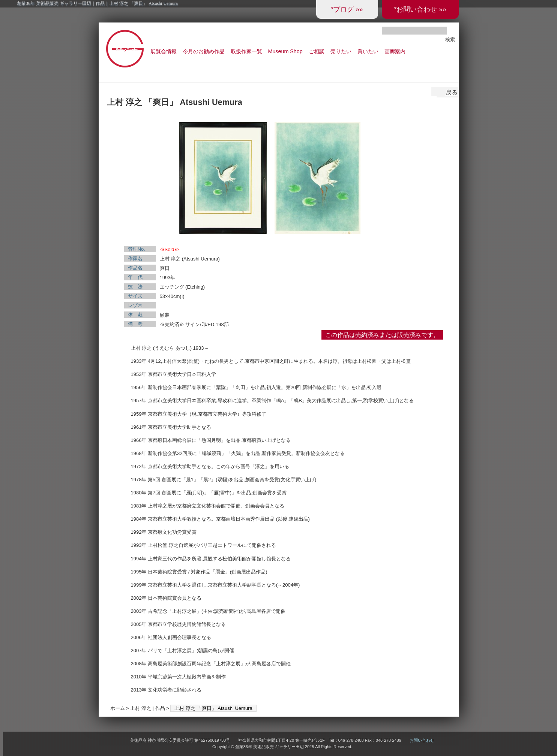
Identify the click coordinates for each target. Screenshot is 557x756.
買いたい (368, 51)
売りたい (341, 51)
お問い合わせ (422, 740)
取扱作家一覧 (246, 51)
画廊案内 (395, 51)
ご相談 (317, 51)
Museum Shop (285, 51)
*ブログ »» (347, 9)
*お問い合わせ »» (420, 9)
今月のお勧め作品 (204, 51)
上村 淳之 (141, 708)
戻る (452, 92)
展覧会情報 (164, 51)
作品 (160, 708)
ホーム (118, 708)
